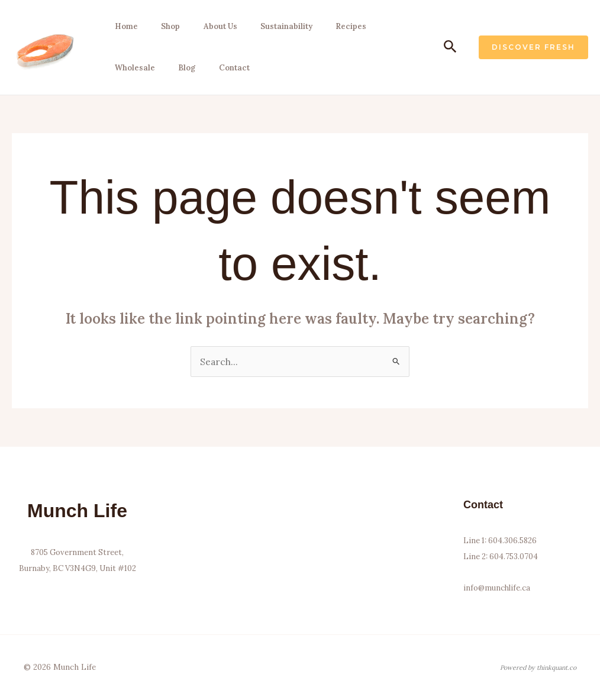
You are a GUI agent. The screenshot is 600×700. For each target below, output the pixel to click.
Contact (228, 68)
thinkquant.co (557, 667)
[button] (450, 47)
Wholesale (132, 68)
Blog (183, 68)
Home (123, 26)
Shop (166, 26)
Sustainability (279, 26)
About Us (214, 26)
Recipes (343, 26)
